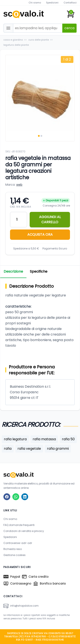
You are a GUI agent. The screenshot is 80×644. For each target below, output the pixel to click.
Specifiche (39, 271)
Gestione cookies (15, 555)
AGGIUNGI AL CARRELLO (50, 219)
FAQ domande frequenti (19, 525)
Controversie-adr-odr (18, 543)
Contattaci (70, 3)
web (19, 185)
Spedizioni (52, 3)
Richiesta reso (13, 549)
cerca (69, 28)
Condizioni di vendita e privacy (24, 531)
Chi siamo (35, 3)
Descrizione (13, 271)
